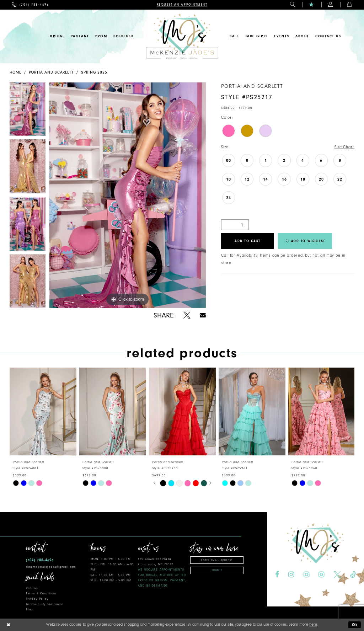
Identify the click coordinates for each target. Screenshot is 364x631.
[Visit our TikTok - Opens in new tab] (353, 575)
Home (15, 72)
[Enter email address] (217, 560)
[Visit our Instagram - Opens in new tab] (291, 575)
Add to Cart (248, 241)
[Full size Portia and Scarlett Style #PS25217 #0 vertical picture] (128, 195)
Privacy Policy (37, 599)
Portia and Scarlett (51, 72)
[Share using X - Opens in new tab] (187, 315)
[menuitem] (30, 5)
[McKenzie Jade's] (182, 36)
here (313, 624)
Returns (32, 588)
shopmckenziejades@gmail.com (51, 567)
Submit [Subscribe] (217, 570)
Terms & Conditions (41, 593)
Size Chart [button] (344, 147)
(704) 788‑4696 (40, 560)
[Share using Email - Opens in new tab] (203, 315)
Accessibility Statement (44, 604)
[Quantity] (235, 225)
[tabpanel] (28, 111)
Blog (30, 609)
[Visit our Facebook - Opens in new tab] (277, 575)
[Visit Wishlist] (312, 5)
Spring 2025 (94, 72)
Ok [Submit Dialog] (355, 625)
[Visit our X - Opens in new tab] (337, 575)
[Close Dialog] (8, 625)
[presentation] (43, 411)
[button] (293, 5)
